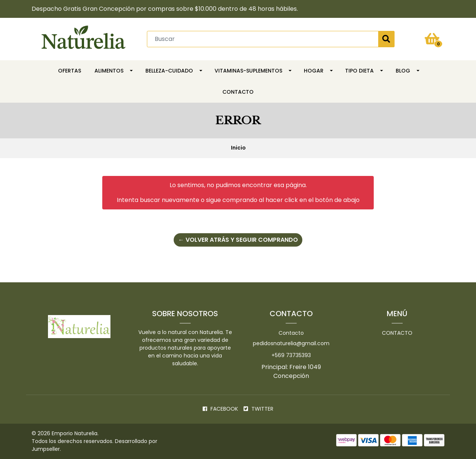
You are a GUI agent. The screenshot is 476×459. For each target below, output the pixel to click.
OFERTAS (70, 71)
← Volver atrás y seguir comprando (238, 240)
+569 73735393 (291, 355)
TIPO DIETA (359, 71)
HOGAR (314, 71)
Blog (403, 71)
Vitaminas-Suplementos (248, 71)
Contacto (238, 92)
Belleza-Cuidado (169, 71)
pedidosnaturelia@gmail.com (291, 343)
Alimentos (109, 71)
